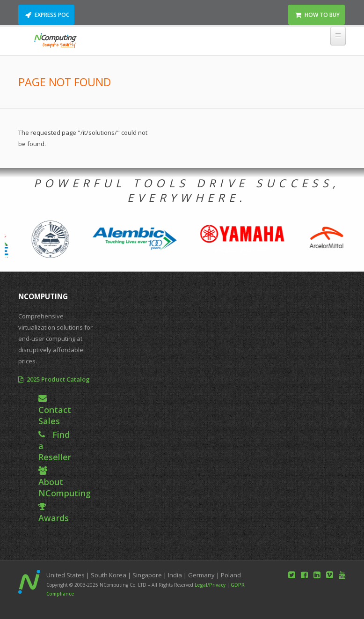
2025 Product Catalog (58, 379)
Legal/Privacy (210, 585)
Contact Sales (55, 415)
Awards (54, 518)
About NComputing (65, 487)
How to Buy (322, 15)
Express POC (52, 15)
